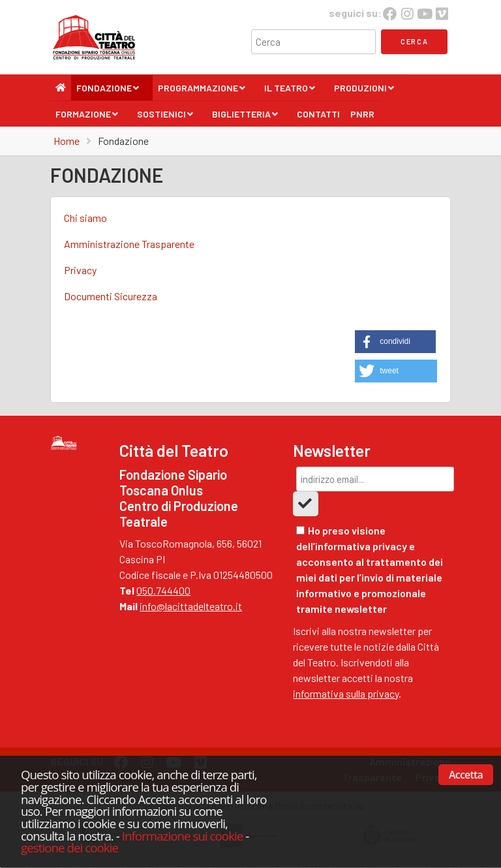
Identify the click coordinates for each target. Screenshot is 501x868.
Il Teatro (290, 91)
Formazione (87, 117)
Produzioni (364, 91)
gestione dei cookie (69, 847)
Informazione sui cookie (183, 836)
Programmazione (202, 91)
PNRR (362, 114)
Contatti (318, 114)
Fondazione (108, 91)
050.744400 (163, 590)
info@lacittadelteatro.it (191, 606)
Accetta (466, 775)
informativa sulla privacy (346, 693)
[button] (395, 342)
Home (67, 141)
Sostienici (165, 117)
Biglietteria (245, 117)
